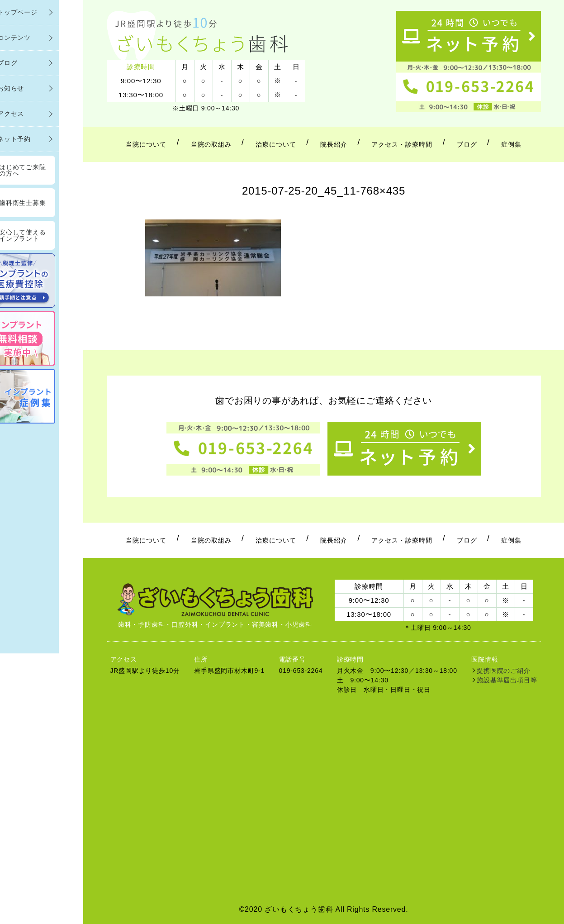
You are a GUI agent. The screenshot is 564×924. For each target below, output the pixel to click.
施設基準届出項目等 (507, 680)
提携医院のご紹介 (503, 671)
